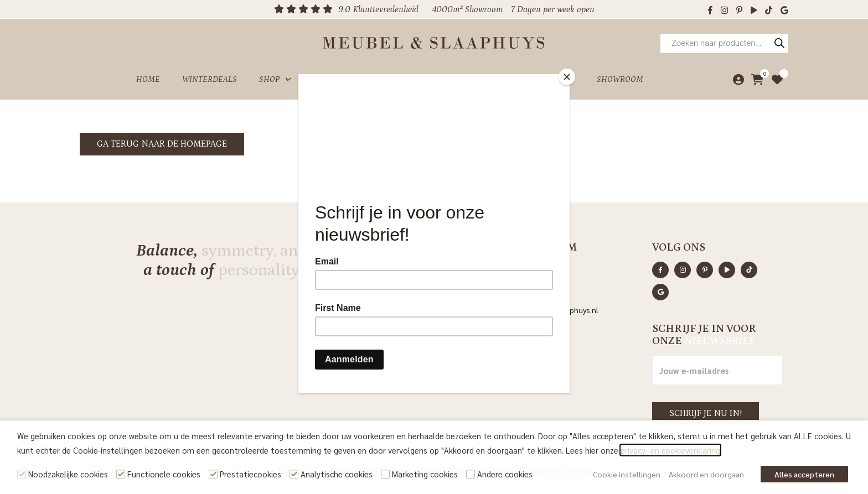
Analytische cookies (337, 474)
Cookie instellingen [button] (627, 474)
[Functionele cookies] (121, 474)
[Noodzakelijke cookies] (22, 474)
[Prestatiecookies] (213, 474)
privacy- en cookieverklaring (670, 450)
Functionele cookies (164, 474)
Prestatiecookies (250, 474)
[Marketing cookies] (385, 474)
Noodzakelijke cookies (68, 474)
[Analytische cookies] (294, 474)
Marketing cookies (425, 474)
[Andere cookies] (471, 474)
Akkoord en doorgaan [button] (706, 474)
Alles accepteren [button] (804, 474)
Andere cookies (505, 474)
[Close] (567, 77)
